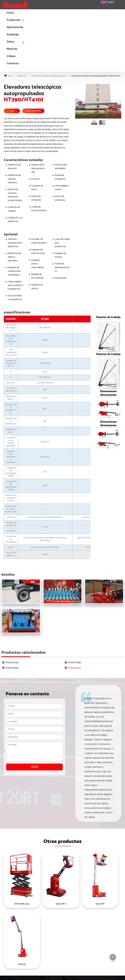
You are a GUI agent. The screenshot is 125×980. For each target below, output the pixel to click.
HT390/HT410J (74, 668)
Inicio (10, 13)
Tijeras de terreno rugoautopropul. (63, 935)
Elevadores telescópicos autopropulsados (49, 76)
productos (21, 76)
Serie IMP (78, 904)
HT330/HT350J (12, 668)
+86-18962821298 (16, 940)
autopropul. (96, 928)
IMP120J (108, 904)
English (108, 2)
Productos (65, 923)
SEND (35, 767)
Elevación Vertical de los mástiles (102, 963)
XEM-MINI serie (17, 904)
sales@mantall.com (17, 935)
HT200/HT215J (12, 663)
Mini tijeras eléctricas (65, 928)
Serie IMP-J (47, 904)
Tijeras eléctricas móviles (67, 954)
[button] (15, 20)
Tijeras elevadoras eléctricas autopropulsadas (68, 942)
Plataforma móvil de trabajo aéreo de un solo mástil (104, 947)
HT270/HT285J (74, 663)
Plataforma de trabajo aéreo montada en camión (104, 935)
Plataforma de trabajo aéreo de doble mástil (105, 955)
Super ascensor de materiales (104, 941)
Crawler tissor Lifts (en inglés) (69, 949)
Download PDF (33, 111)
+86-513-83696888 (16, 944)
